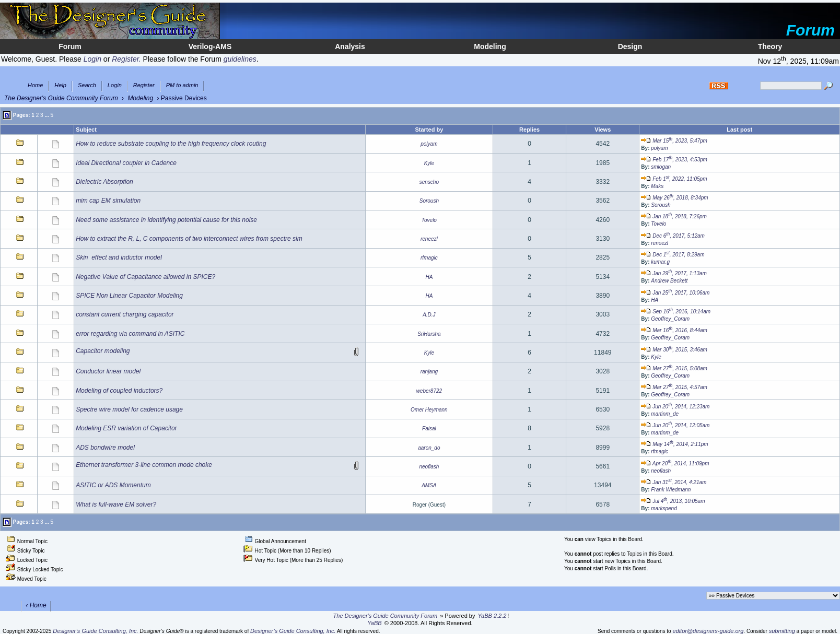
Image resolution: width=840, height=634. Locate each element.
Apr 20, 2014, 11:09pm (675, 463)
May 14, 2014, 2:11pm (674, 444)
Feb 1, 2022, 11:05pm (674, 179)
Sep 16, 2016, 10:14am (676, 312)
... (46, 115)
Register (144, 85)
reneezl (429, 239)
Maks (657, 186)
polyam (429, 144)
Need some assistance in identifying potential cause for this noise (166, 220)
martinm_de (665, 414)
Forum (70, 46)
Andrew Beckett (669, 281)
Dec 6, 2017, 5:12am (673, 236)
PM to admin (182, 85)
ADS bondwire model (105, 448)
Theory (770, 46)
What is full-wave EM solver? (116, 504)
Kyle (429, 163)
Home (35, 85)
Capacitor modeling (103, 351)
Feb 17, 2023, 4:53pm (674, 160)
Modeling (490, 46)
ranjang (429, 372)
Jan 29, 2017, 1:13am (674, 273)
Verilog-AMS (210, 46)
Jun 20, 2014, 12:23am (675, 407)
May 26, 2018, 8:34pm (674, 198)
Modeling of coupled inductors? (119, 391)
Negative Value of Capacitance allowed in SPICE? (145, 277)
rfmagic (429, 258)
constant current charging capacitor (125, 314)
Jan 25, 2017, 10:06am (675, 293)
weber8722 (429, 391)
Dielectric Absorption (104, 182)
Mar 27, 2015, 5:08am (674, 368)
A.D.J (429, 315)
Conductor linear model (108, 371)
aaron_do (429, 448)
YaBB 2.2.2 (492, 616)
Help (60, 85)
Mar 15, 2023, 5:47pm (674, 141)
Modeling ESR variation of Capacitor (126, 428)
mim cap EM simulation (108, 201)
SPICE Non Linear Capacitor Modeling (129, 296)
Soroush (429, 201)
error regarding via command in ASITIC (130, 334)
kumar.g (660, 262)
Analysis (350, 46)
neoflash (429, 467)
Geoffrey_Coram (670, 319)
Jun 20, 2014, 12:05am (675, 425)
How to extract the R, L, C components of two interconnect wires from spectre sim (189, 239)
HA (429, 277)
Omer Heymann (429, 410)
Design (630, 46)
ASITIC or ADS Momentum (113, 485)
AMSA (429, 485)
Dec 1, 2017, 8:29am (673, 255)
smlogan (661, 167)
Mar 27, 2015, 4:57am (674, 387)
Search (87, 85)
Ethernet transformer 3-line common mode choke (144, 465)
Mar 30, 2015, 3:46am (674, 350)
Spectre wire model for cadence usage (129, 409)
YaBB (374, 623)
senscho (429, 182)
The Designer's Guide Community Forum (61, 98)
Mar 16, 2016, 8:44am (674, 330)
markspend (664, 508)
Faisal (429, 428)
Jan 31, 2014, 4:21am (674, 482)
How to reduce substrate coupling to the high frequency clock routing (171, 144)
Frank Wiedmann (671, 490)
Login (115, 85)
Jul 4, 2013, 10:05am (673, 501)
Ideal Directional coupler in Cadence (126, 163)
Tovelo (429, 220)
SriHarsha (429, 334)
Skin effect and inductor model (119, 257)
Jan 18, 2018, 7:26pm (674, 216)
